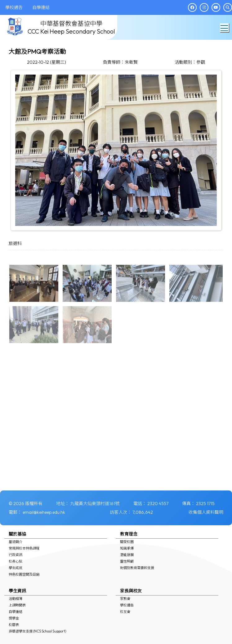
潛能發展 (127, 555)
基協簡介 (16, 542)
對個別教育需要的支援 (137, 568)
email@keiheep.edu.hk (44, 512)
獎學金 (14, 618)
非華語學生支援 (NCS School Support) (37, 631)
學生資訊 (17, 591)
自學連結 (16, 612)
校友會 (125, 612)
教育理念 (129, 534)
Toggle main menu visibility (225, 26)
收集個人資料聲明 (206, 512)
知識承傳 (127, 548)
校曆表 (14, 625)
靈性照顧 (127, 561)
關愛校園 (127, 542)
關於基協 (17, 534)
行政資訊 (16, 555)
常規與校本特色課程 (24, 548)
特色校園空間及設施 (24, 574)
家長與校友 (131, 591)
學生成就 (16, 568)
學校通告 (127, 605)
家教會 (125, 599)
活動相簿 (16, 599)
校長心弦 (16, 561)
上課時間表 (17, 605)
